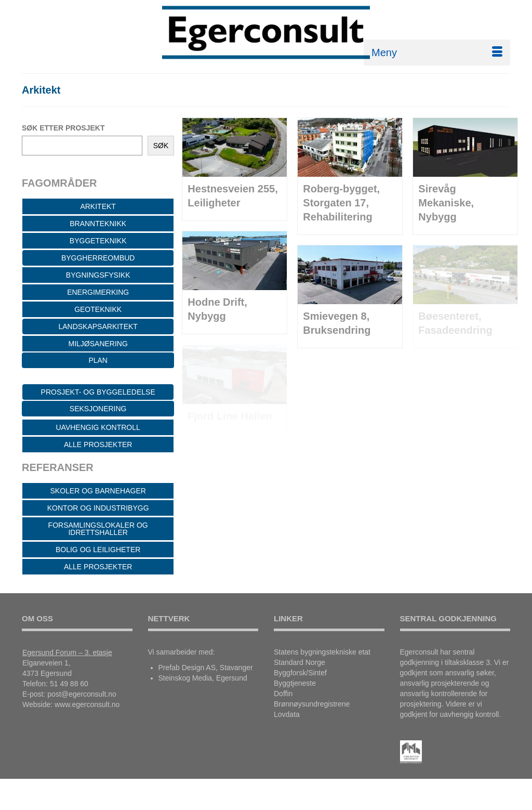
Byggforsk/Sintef (300, 673)
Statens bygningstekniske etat (322, 652)
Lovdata (287, 714)
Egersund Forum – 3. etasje (67, 652)
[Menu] (437, 53)
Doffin (283, 694)
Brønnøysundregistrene (312, 704)
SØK (161, 146)
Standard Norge (300, 662)
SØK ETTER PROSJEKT (63, 128)
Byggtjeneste (295, 683)
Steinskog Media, (186, 678)
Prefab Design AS (187, 668)
